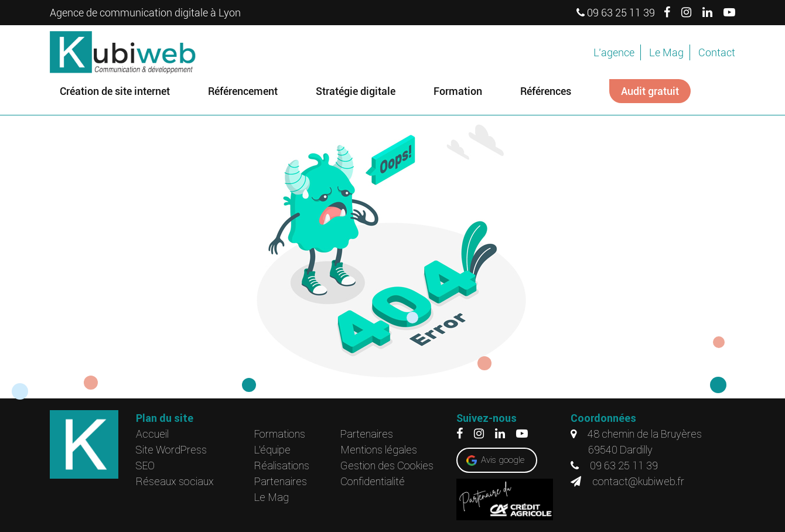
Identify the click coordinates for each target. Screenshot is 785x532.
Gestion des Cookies (387, 465)
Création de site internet (115, 91)
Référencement (243, 91)
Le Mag (666, 52)
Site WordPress (171, 450)
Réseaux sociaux (175, 481)
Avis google (503, 460)
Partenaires (281, 481)
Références (546, 91)
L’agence (614, 52)
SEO (145, 465)
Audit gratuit (650, 91)
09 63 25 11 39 (616, 13)
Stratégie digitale (356, 91)
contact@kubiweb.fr (627, 481)
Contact (717, 52)
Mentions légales (379, 450)
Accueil (152, 434)
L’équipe (272, 450)
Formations (280, 434)
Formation (458, 91)
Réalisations (282, 465)
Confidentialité (373, 481)
